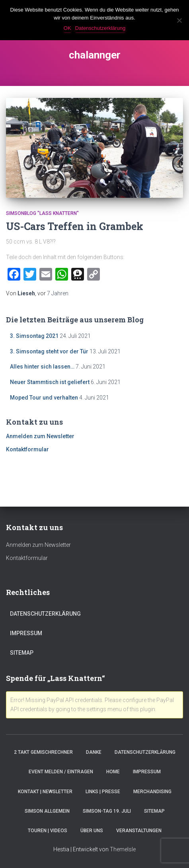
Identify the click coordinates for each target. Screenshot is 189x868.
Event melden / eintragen (61, 772)
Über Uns (92, 831)
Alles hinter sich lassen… (42, 367)
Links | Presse (103, 792)
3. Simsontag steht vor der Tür (49, 351)
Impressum (26, 633)
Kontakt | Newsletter (45, 792)
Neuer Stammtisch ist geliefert (50, 382)
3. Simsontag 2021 (34, 336)
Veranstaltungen (139, 831)
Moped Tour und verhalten (44, 398)
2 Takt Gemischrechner (43, 752)
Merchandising (152, 792)
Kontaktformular (27, 449)
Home (113, 772)
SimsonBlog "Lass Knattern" (42, 213)
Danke (94, 752)
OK (67, 28)
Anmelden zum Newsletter (40, 436)
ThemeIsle (123, 849)
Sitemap (22, 653)
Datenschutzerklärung (45, 614)
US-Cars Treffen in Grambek (75, 226)
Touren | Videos (48, 831)
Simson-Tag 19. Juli (107, 811)
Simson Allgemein (47, 811)
